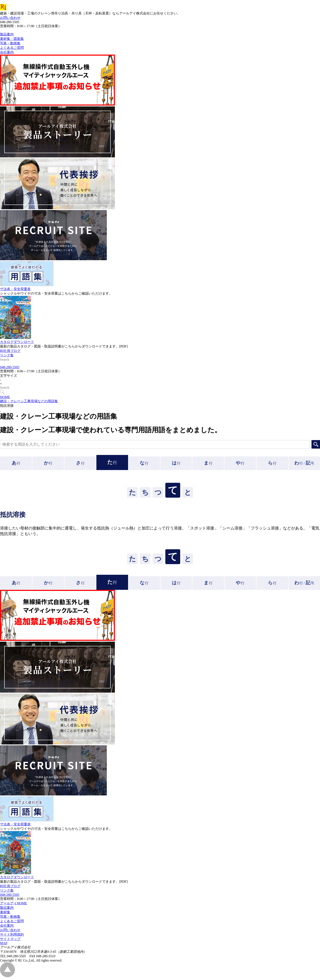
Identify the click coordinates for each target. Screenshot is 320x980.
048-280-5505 (10, 369)
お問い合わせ (10, 18)
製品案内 (7, 910)
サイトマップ (10, 941)
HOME (5, 399)
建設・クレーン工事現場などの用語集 (29, 403)
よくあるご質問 (12, 923)
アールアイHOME (14, 905)
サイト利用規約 (12, 936)
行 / (304, 465)
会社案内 (7, 927)
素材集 (5, 914)
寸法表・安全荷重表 (15, 299)
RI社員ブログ (10, 360)
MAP (4, 945)
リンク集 (7, 365)
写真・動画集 (10, 919)
